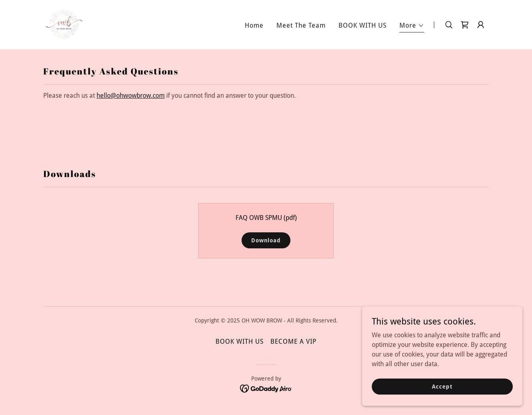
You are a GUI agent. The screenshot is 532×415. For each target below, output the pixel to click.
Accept (442, 386)
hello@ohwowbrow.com (131, 96)
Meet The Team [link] (301, 25)
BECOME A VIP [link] (293, 341)
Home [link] (254, 25)
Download (266, 240)
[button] (412, 27)
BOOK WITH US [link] (363, 25)
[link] (64, 24)
